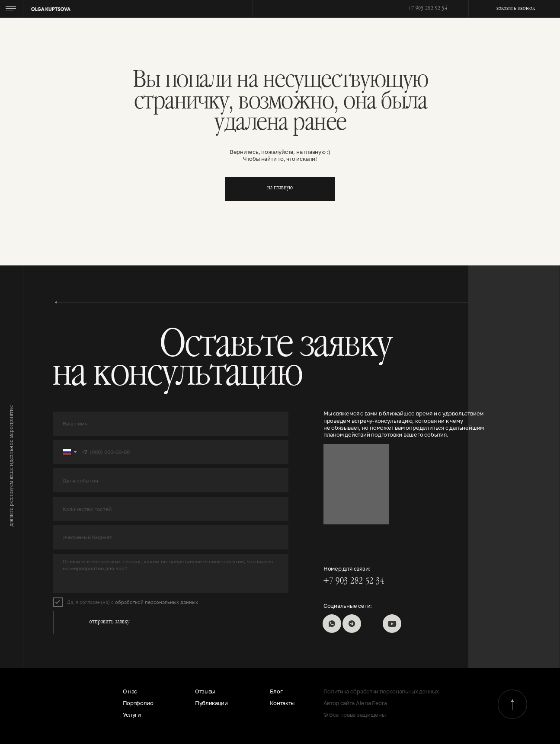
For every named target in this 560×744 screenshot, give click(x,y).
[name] (171, 424)
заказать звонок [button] (516, 9)
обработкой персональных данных (157, 602)
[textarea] (171, 574)
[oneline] (171, 480)
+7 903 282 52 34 (427, 9)
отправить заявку (109, 623)
